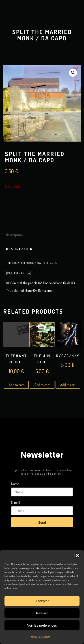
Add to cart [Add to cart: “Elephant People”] (16, 385)
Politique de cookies (40, 637)
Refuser (42, 613)
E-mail (15, 502)
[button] (77, 556)
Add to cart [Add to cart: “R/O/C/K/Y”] (68, 385)
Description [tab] (14, 235)
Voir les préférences (42, 625)
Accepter (42, 601)
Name (15, 484)
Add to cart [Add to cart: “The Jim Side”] (42, 385)
